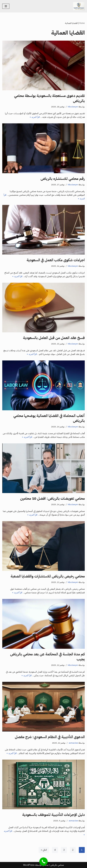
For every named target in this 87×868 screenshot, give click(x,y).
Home (82, 23)
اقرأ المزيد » (35, 117)
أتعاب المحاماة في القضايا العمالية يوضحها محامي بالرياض (49, 418)
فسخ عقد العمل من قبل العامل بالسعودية (54, 338)
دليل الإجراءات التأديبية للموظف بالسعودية (53, 815)
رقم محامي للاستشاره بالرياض (63, 179)
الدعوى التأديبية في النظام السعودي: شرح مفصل (50, 737)
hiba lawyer (73, 107)
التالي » (44, 850)
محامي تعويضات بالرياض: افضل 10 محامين (52, 498)
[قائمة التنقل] (6, 6)
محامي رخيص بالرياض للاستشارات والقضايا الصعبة (48, 576)
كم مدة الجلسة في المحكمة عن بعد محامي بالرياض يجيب (47, 657)
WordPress (29, 865)
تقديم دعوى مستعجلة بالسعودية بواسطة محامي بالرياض (49, 98)
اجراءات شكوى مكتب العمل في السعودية (56, 260)
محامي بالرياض (57, 865)
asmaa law (73, 743)
